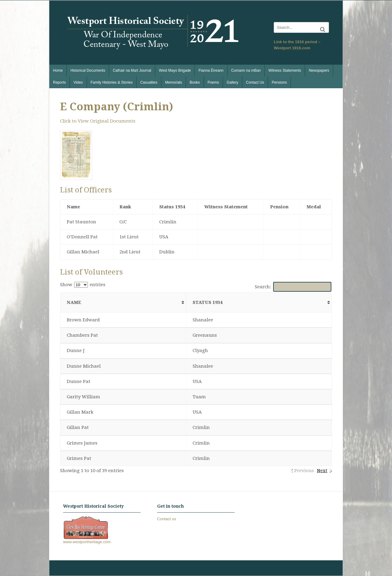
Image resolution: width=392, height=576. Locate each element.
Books (195, 82)
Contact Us (255, 82)
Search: (293, 287)
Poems (213, 82)
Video (78, 82)
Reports (59, 82)
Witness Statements (285, 70)
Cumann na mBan (246, 70)
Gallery (232, 82)
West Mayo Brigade (175, 70)
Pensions (279, 82)
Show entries (83, 285)
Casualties (149, 82)
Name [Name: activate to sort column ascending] (74, 302)
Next (322, 471)
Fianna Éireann (211, 70)
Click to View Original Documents (98, 121)
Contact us (167, 519)
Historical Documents (88, 70)
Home (58, 70)
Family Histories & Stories (112, 82)
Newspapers (319, 70)
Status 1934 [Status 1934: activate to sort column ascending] (207, 302)
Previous (304, 471)
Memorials (173, 82)
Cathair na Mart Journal (132, 70)
